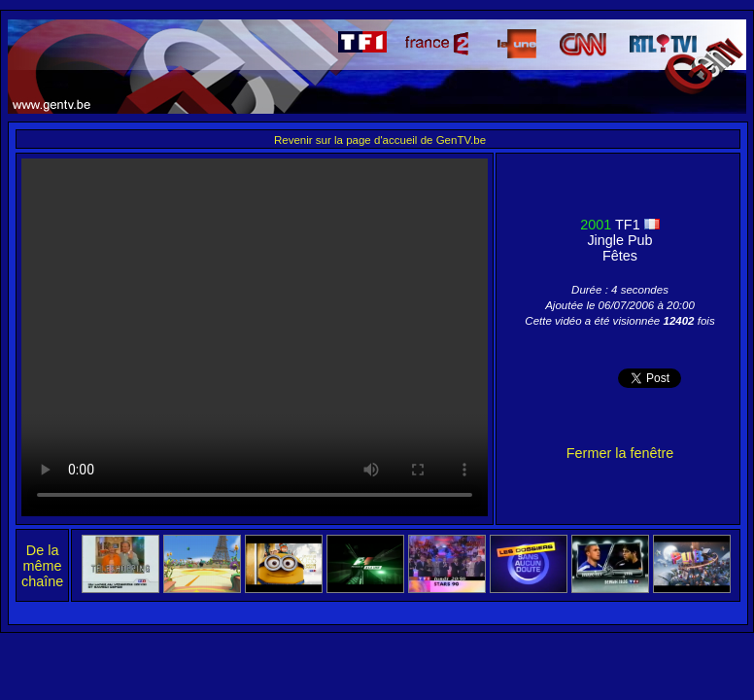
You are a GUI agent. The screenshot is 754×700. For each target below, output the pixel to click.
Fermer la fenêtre (620, 453)
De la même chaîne (42, 566)
